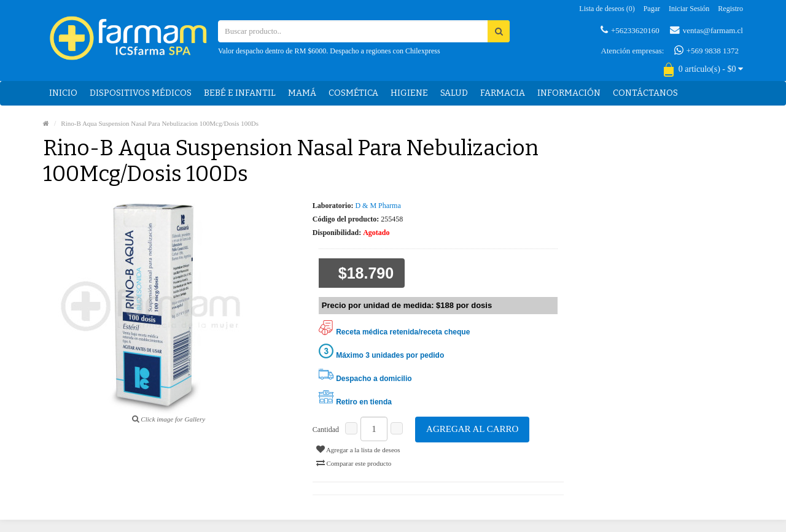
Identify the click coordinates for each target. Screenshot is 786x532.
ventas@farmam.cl (706, 30)
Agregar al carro (472, 429)
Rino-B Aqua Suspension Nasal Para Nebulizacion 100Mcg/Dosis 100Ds (160, 123)
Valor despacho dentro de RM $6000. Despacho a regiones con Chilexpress (329, 51)
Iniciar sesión (689, 9)
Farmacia (503, 93)
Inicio (63, 93)
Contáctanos (645, 93)
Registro (730, 9)
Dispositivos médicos (141, 93)
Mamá (302, 93)
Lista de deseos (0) (607, 9)
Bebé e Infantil (240, 93)
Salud (454, 93)
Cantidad (326, 430)
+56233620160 (630, 30)
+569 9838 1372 (706, 50)
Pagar (652, 9)
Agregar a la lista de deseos (358, 449)
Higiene (409, 93)
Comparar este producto (354, 463)
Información (569, 93)
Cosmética (353, 93)
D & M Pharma (378, 206)
